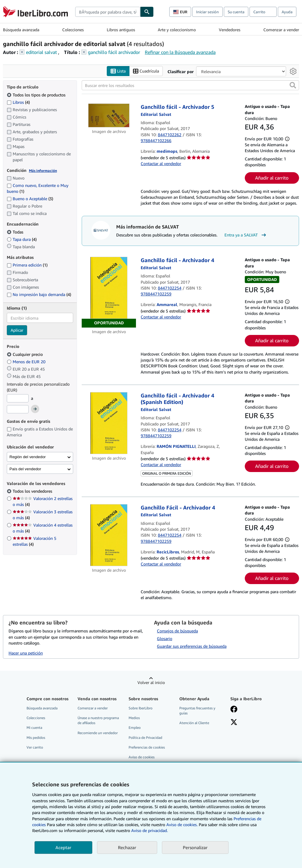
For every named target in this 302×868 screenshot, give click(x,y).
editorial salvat (41, 52)
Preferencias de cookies (147, 747)
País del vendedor (25, 469)
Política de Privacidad (145, 738)
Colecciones (73, 30)
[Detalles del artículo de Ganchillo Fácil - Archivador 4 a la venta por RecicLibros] (109, 535)
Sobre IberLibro (141, 708)
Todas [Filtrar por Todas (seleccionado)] (16, 232)
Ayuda (287, 12)
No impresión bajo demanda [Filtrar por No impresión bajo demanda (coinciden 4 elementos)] (39, 294)
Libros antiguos (121, 30)
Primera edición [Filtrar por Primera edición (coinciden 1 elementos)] (27, 265)
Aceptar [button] (63, 847)
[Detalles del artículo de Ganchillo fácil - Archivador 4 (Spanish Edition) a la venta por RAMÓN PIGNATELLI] (109, 423)
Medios (134, 718)
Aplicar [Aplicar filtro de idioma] (17, 330)
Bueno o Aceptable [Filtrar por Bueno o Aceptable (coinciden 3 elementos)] (30, 199)
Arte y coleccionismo (177, 30)
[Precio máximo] (18, 410)
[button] (293, 86)
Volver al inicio (151, 683)
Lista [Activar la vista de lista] (118, 71)
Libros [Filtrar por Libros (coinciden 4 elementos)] (18, 102)
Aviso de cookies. (182, 825)
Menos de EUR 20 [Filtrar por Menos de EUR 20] (27, 362)
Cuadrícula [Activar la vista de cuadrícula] (146, 71)
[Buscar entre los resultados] (190, 86)
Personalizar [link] (195, 847)
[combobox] (108, 12)
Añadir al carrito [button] (272, 178)
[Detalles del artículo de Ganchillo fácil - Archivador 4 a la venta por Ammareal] (109, 292)
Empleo (135, 728)
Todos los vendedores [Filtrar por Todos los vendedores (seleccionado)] (33, 491)
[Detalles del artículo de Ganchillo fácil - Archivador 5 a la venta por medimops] (109, 116)
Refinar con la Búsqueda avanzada (180, 52)
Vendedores (230, 30)
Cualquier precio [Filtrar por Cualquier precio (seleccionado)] (25, 354)
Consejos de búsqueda (177, 631)
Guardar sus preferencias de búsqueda (192, 646)
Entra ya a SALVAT (246, 235)
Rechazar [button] (127, 847)
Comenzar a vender (281, 30)
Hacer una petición (26, 653)
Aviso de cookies (142, 757)
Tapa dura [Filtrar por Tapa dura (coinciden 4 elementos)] (22, 239)
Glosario (165, 639)
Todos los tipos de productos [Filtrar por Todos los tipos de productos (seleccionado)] (37, 95)
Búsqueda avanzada (21, 30)
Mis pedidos (36, 738)
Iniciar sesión (207, 12)
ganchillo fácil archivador (114, 52)
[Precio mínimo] (18, 398)
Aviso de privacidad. (150, 830)
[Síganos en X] (234, 723)
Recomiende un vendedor (98, 733)
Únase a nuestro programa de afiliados (98, 721)
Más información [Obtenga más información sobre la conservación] (43, 171)
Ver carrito (35, 747)
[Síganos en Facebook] (234, 710)
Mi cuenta (34, 728)
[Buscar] (147, 12)
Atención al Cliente (194, 723)
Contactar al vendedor (161, 163)
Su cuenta (236, 12)
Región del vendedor (28, 457)
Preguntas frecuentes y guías (197, 711)
